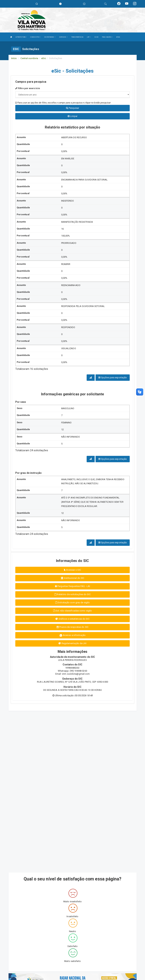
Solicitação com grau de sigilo (72, 602)
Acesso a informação (72, 635)
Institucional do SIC (72, 578)
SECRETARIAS (50, 37)
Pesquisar (72, 108)
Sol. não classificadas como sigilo (73, 611)
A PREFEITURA (21, 37)
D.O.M (97, 37)
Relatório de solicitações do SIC (72, 594)
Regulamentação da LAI (72, 643)
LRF (89, 37)
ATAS (118, 37)
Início (14, 58)
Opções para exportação (113, 378)
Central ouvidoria (29, 58)
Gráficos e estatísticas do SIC (72, 619)
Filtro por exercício (28, 88)
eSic (43, 58)
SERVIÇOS (63, 37)
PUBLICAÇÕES (107, 37)
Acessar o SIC (72, 570)
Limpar (72, 116)
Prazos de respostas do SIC (72, 627)
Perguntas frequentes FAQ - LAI (72, 586)
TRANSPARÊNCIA (77, 37)
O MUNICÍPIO (35, 37)
